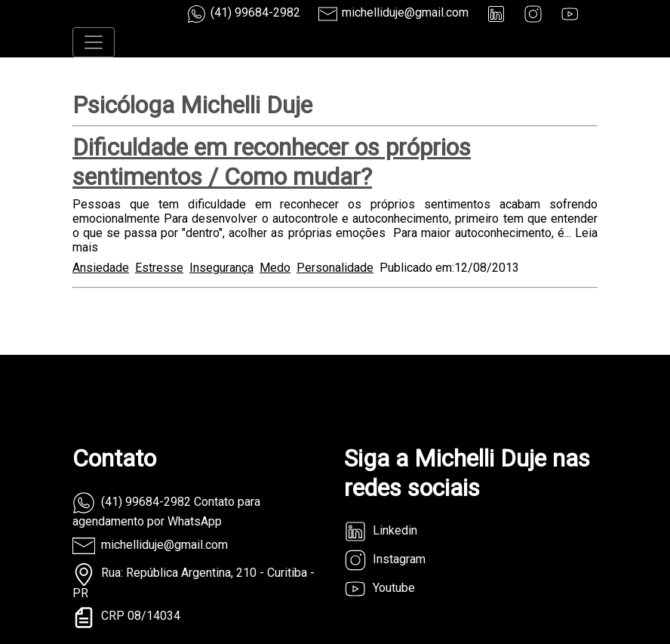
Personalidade (335, 268)
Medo (275, 268)
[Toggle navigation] (94, 42)
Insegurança (221, 268)
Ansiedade (101, 268)
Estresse (159, 268)
